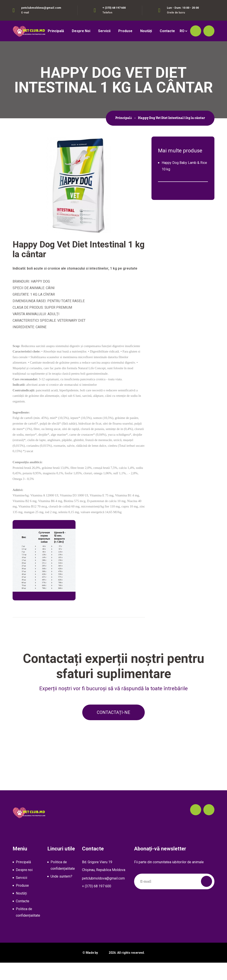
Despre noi (81, 31)
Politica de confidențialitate (28, 930)
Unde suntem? (61, 894)
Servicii (104, 31)
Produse (125, 31)
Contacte (167, 31)
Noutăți (146, 31)
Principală (56, 31)
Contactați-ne (113, 730)
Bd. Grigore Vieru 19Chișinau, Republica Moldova (104, 883)
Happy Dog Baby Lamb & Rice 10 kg (184, 182)
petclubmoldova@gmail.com (41, 8)
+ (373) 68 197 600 (114, 8)
